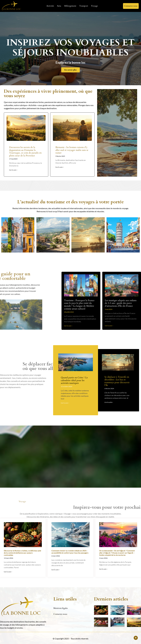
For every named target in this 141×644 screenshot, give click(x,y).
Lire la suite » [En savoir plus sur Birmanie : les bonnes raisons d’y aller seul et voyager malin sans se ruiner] (60, 167)
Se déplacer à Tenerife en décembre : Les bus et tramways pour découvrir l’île (117, 381)
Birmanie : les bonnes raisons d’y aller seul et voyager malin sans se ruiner (72, 150)
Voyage (94, 6)
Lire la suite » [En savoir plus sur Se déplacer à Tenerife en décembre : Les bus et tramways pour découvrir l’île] (109, 402)
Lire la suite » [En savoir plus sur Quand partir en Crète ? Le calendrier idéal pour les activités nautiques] (65, 403)
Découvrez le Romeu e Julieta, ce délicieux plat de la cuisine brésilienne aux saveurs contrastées (22, 553)
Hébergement (70, 6)
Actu (59, 6)
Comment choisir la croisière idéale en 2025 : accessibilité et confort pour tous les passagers (70, 552)
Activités (50, 6)
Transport (84, 6)
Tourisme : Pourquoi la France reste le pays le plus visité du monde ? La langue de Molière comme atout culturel (79, 305)
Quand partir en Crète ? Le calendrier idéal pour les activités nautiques (74, 380)
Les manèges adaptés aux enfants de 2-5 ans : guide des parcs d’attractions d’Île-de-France (121, 303)
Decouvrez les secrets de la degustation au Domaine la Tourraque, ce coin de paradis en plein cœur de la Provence (25, 151)
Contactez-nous (60, 614)
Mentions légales (61, 608)
